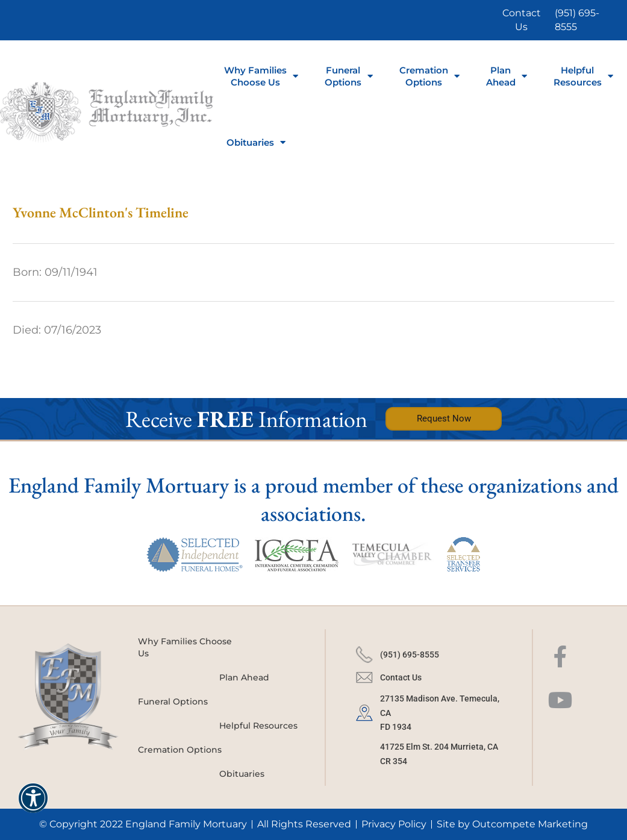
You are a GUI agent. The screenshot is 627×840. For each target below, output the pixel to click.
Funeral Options (173, 702)
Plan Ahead (507, 76)
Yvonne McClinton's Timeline (101, 212)
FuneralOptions (349, 76)
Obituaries (256, 142)
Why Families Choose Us (261, 76)
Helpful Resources (583, 76)
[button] (33, 806)
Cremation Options (429, 76)
